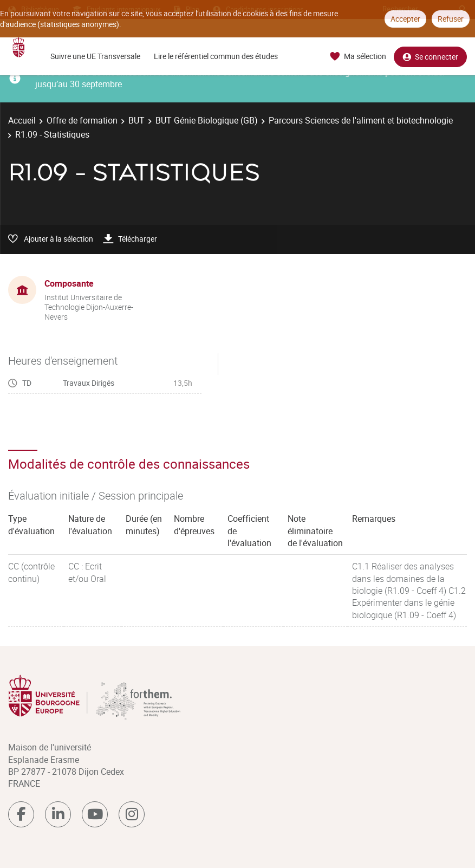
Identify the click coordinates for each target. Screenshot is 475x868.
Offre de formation (82, 120)
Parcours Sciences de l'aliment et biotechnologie (361, 120)
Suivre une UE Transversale (95, 56)
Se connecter (430, 57)
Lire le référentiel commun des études (216, 56)
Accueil (22, 120)
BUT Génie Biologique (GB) (207, 120)
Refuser (451, 19)
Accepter (405, 19)
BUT (136, 120)
